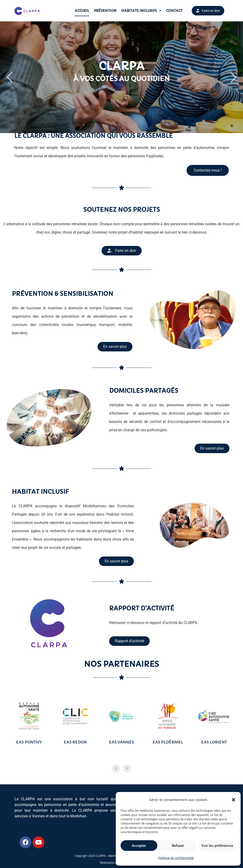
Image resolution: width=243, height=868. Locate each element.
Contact (174, 11)
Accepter (139, 846)
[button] (234, 800)
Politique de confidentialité (176, 858)
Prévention (105, 11)
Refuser (178, 846)
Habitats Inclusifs (141, 11)
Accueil (82, 11)
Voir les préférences (217, 846)
